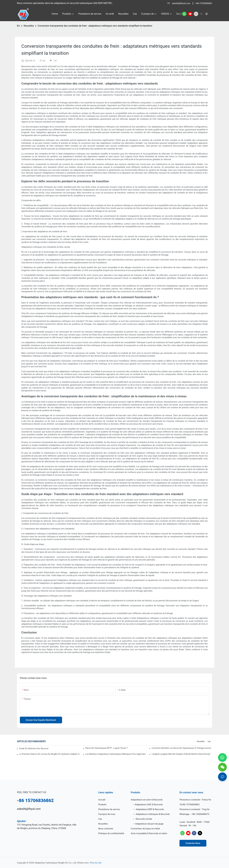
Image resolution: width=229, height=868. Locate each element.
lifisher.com (83, 863)
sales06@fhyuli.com (179, 3)
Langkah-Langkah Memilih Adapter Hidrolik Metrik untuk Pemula (181, 754)
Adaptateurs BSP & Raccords (150, 809)
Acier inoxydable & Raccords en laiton (149, 833)
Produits (102, 805)
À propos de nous (107, 814)
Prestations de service (109, 809)
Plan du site (96, 863)
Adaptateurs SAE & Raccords (149, 805)
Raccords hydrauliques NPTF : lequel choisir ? (107, 748)
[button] (181, 14)
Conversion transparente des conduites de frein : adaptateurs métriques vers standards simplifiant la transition (95, 26)
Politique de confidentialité (111, 833)
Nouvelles (29, 26)
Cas (209, 741)
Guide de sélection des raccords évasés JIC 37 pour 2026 (34, 748)
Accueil (102, 800)
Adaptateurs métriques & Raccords (152, 814)
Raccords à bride (144, 819)
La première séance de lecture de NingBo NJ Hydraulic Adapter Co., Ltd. (49, 754)
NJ (18, 26)
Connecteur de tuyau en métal (145, 829)
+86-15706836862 (202, 3)
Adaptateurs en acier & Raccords (147, 800)
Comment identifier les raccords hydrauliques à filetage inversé (181, 748)
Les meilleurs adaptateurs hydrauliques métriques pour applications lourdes (116, 754)
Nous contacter (106, 829)
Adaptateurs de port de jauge (149, 824)
